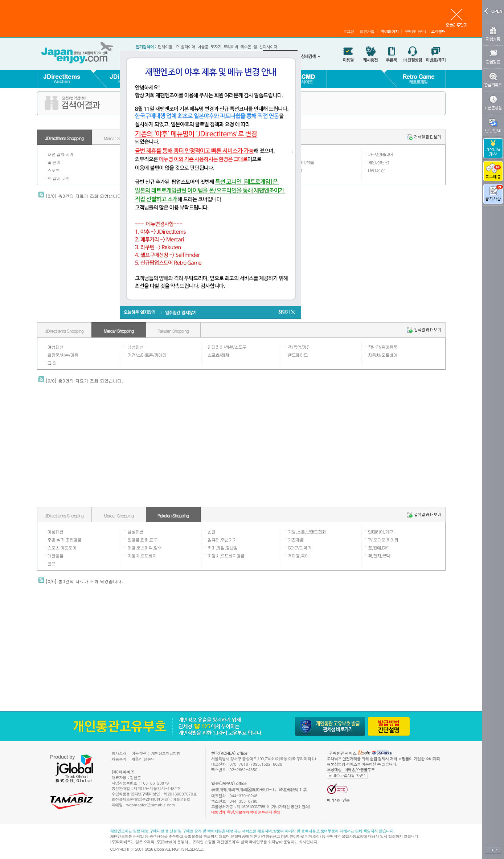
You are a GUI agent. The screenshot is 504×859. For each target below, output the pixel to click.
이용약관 (139, 753)
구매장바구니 (415, 31)
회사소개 (119, 753)
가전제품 (296, 539)
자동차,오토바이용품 (226, 555)
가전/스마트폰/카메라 (147, 355)
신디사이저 (268, 47)
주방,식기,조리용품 (65, 539)
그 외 (52, 363)
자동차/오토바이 (383, 355)
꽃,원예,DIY (378, 547)
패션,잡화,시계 (61, 154)
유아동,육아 (298, 555)
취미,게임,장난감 (223, 547)
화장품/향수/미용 (63, 355)
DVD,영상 (376, 170)
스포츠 (54, 170)
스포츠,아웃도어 (62, 547)
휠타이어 (188, 47)
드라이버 (231, 47)
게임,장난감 (378, 162)
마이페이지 (389, 31)
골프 (52, 563)
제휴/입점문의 (143, 759)
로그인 (348, 31)
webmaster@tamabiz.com (151, 805)
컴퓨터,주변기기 (222, 539)
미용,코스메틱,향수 (144, 547)
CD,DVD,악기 (300, 547)
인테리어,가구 (380, 531)
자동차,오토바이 (142, 555)
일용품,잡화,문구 (142, 539)
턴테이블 (165, 47)
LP (177, 47)
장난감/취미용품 (383, 347)
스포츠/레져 (218, 355)
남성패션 (135, 347)
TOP (493, 850)
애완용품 (56, 555)
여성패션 (56, 347)
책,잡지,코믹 (59, 178)
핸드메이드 (298, 355)
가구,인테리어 (380, 154)
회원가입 (367, 31)
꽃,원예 (54, 162)
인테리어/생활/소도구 (227, 347)
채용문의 (119, 759)
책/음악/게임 (299, 347)
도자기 (216, 47)
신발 (212, 531)
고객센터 (438, 31)
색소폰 (246, 47)
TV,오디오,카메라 (383, 539)
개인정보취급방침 (166, 753)
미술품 (203, 47)
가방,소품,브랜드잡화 (307, 531)
